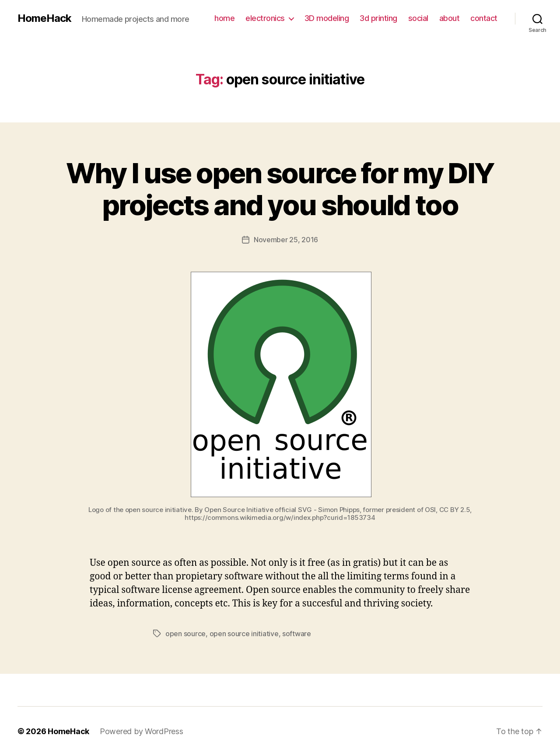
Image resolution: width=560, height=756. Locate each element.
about (450, 18)
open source (185, 634)
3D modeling (327, 18)
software (297, 634)
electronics (265, 18)
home (224, 18)
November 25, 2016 (286, 240)
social (418, 18)
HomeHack (44, 18)
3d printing (378, 18)
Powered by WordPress (142, 731)
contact (484, 18)
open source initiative (244, 634)
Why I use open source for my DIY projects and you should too (280, 189)
